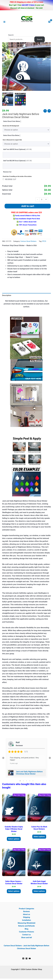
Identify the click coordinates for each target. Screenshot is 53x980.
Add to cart (28, 206)
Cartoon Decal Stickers (29, 241)
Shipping (26, 917)
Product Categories (26, 909)
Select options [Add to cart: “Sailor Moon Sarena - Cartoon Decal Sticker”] (14, 891)
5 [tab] (33, 781)
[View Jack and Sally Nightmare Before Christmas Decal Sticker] (8, 99)
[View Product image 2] (20, 99)
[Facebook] (23, 958)
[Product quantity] (42, 200)
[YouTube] (30, 958)
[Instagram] (26, 958)
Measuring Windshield (26, 923)
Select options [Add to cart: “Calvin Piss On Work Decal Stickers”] (39, 837)
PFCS (44, 241)
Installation (27, 920)
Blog (26, 929)
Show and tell (26, 938)
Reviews (26, 912)
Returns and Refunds (26, 926)
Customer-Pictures (26, 932)
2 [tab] (23, 781)
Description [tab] (7, 295)
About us (26, 914)
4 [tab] (30, 781)
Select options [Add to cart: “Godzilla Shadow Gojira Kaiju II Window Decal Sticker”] (14, 839)
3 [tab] (26, 781)
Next (50, 758)
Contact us (26, 935)
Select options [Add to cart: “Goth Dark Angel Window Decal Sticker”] (39, 891)
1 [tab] (20, 781)
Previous (3, 758)
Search (11, 35)
